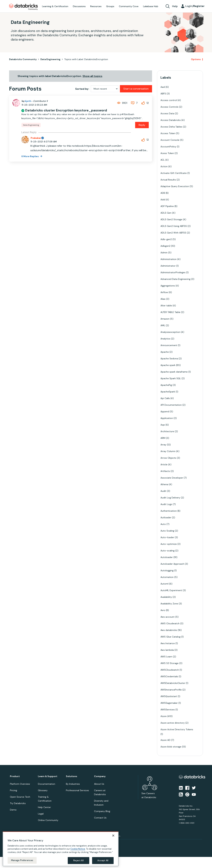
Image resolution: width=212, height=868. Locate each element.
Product (15, 776)
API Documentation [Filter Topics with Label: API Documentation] (171, 405)
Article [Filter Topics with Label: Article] (164, 464)
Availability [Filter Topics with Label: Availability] (166, 597)
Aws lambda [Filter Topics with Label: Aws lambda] (167, 650)
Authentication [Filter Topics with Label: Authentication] (169, 511)
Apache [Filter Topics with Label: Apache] (165, 352)
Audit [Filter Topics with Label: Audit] (163, 491)
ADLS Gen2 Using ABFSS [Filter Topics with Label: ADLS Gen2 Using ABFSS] (174, 226)
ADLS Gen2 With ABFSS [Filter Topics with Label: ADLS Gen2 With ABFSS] (173, 233)
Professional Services (77, 790)
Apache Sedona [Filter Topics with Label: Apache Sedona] (169, 358)
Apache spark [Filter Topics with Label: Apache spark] (168, 365)
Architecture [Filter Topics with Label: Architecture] (167, 431)
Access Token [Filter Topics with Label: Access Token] (168, 133)
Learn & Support (48, 776)
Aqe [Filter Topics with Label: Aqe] (163, 425)
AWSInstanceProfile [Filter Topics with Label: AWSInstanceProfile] (171, 690)
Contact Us (100, 818)
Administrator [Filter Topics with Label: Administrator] (168, 266)
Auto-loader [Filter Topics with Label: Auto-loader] (167, 537)
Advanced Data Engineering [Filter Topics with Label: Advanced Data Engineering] (175, 279)
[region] (61, 849)
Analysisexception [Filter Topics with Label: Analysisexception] (170, 332)
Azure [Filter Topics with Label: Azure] (164, 716)
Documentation (47, 784)
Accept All (103, 860)
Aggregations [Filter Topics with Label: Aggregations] (168, 286)
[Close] (113, 836)
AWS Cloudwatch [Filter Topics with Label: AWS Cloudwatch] (170, 623)
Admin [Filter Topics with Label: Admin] (164, 253)
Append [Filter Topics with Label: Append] (165, 411)
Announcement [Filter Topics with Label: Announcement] (169, 345)
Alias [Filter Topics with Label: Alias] (163, 299)
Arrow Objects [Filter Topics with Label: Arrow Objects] (168, 458)
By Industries (73, 784)
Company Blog (102, 811)
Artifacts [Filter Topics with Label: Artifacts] (165, 471)
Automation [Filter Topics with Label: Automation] (167, 577)
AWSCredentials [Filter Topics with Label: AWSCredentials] (169, 676)
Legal (41, 814)
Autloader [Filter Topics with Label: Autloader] (166, 517)
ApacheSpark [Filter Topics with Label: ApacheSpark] (168, 392)
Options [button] (196, 59)
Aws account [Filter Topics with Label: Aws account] (168, 617)
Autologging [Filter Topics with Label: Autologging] (167, 570)
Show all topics (92, 76)
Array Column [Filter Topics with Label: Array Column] (168, 451)
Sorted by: (82, 89)
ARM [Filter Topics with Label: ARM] (163, 438)
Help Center (44, 807)
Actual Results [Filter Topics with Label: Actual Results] (168, 180)
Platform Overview (20, 784)
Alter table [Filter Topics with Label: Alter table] (166, 306)
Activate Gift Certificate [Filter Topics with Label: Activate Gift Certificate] (174, 173)
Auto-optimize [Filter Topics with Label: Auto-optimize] (169, 544)
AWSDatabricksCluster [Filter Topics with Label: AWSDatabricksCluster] (173, 683)
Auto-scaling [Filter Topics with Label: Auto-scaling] (168, 551)
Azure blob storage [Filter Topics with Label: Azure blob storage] (171, 747)
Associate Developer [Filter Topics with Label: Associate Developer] (172, 478)
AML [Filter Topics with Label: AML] (163, 325)
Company (100, 776)
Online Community (48, 820)
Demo (13, 810)
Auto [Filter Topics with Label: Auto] (163, 524)
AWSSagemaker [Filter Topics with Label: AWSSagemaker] (169, 703)
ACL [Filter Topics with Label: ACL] (163, 160)
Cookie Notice (78, 849)
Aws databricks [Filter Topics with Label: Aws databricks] (169, 630)
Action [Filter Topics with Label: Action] (164, 166)
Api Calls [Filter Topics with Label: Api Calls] (165, 398)
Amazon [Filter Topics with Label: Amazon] (165, 319)
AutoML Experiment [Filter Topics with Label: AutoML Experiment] (171, 590)
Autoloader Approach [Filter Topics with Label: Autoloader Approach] (172, 564)
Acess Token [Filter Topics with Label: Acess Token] (167, 153)
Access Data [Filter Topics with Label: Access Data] (167, 113)
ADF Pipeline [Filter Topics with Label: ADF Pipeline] (167, 206)
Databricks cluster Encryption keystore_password (66, 110)
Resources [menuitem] (96, 6)
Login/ (195, 6)
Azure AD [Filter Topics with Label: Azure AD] (165, 740)
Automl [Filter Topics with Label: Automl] (164, 584)
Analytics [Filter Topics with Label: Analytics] (165, 339)
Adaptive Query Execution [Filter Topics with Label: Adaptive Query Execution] (175, 186)
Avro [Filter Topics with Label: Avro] (163, 610)
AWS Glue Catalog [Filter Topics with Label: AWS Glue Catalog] (171, 637)
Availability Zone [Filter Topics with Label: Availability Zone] (169, 604)
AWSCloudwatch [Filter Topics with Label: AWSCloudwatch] (170, 670)
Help (175, 6)
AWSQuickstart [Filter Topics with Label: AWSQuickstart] (169, 696)
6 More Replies (30, 156)
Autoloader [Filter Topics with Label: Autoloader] (167, 557)
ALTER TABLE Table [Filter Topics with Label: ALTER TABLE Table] (170, 312)
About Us (99, 784)
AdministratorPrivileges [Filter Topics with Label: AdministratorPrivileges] (173, 272)
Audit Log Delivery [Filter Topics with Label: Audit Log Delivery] (170, 498)
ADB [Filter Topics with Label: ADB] (163, 193)
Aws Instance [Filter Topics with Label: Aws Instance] (168, 643)
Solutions (72, 776)
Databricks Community (23, 7)
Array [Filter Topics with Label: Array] (163, 445)
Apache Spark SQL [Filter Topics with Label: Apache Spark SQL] (171, 378)
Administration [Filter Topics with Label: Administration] (169, 259)
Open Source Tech (20, 797)
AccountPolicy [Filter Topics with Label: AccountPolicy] (168, 147)
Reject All (78, 860)
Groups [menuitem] (110, 6)
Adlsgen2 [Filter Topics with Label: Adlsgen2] (165, 246)
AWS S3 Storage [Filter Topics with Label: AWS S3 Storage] (170, 663)
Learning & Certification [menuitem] (55, 6)
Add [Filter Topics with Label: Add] (163, 200)
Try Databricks (18, 803)
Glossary (43, 790)
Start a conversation (136, 89)
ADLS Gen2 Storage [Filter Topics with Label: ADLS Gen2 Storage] (171, 219)
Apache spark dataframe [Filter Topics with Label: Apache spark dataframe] (174, 372)
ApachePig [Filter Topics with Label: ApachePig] (166, 385)
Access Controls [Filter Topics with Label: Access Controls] (169, 107)
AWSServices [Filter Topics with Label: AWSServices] (168, 710)
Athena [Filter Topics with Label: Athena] (164, 484)
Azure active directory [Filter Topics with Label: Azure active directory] (173, 723)
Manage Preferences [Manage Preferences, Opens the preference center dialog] (22, 860)
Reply (142, 125)
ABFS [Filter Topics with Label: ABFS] (163, 94)
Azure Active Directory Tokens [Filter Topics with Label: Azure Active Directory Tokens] (177, 729)
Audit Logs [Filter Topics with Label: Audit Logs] (166, 504)
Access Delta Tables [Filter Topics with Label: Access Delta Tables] (171, 127)
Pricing (13, 790)
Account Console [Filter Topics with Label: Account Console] (170, 140)
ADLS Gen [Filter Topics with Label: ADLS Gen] (166, 213)
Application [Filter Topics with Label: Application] (167, 418)
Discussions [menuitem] (79, 6)
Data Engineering (50, 59)
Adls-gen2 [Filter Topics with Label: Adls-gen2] (166, 239)
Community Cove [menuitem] (129, 6)
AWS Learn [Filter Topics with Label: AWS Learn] (166, 657)
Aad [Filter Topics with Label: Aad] (163, 87)
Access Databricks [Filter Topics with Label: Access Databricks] (171, 120)
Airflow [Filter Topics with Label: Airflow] (164, 292)
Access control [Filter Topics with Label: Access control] (169, 100)
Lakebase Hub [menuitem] (151, 6)
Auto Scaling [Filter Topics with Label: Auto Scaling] (167, 531)
